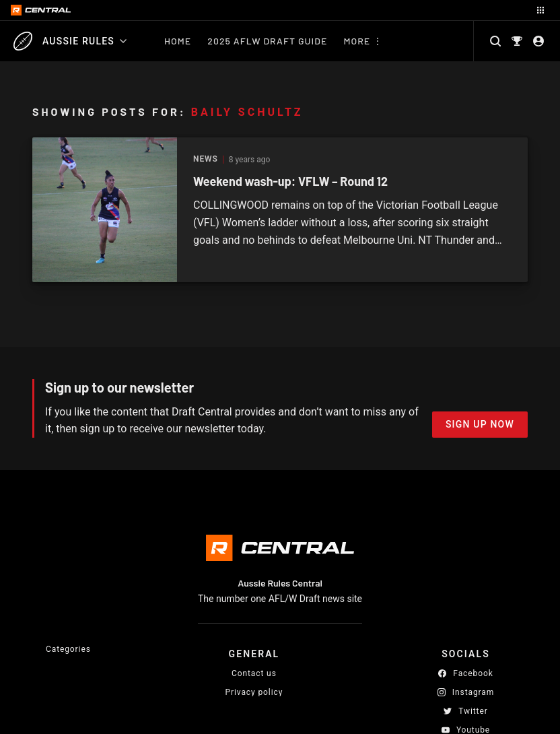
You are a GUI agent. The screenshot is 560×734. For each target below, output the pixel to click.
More (357, 41)
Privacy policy (254, 692)
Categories (68, 649)
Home (178, 41)
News (206, 159)
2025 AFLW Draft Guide (267, 41)
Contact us (254, 673)
